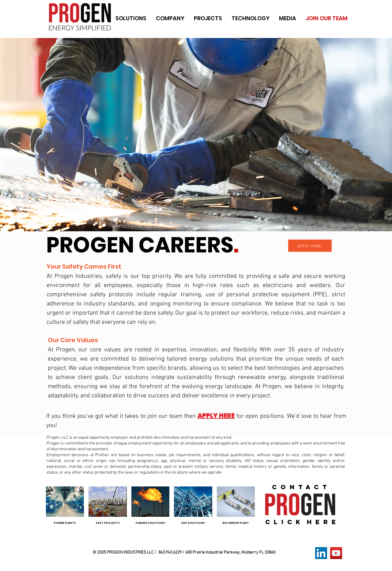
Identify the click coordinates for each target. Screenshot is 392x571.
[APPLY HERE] (310, 246)
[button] (131, 18)
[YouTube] (336, 553)
